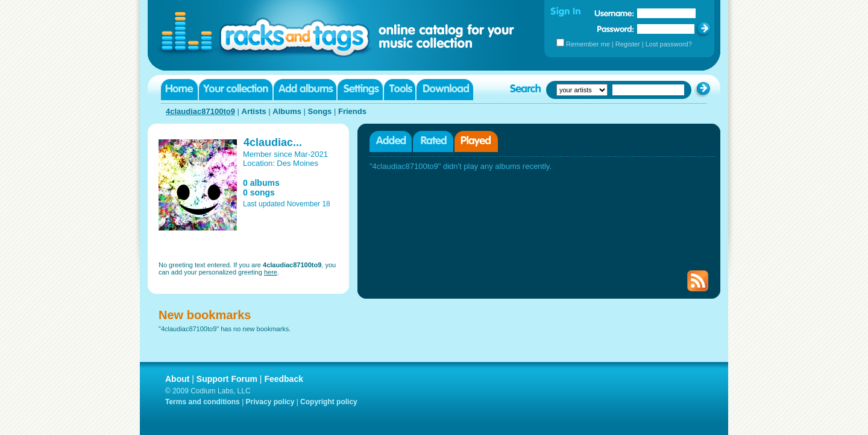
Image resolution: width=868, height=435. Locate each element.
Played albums (476, 141)
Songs (320, 111)
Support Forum (227, 379)
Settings (360, 90)
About (177, 379)
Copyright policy (329, 402)
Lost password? (669, 44)
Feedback (284, 379)
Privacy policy (270, 402)
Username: (614, 13)
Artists (254, 111)
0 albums (261, 183)
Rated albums (433, 141)
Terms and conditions (203, 402)
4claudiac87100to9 (200, 111)
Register (628, 44)
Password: (616, 29)
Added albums (391, 141)
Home (179, 90)
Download (445, 90)
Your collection (236, 90)
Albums (287, 111)
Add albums (305, 90)
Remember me (588, 44)
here (271, 272)
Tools (400, 90)
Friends (352, 111)
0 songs (259, 192)
